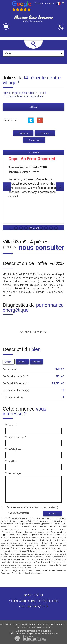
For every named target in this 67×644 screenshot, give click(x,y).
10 (56, 228)
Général (8, 362)
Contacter (23, 133)
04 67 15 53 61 (34, 595)
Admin (49, 627)
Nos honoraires (38, 627)
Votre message (13, 473)
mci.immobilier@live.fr (34, 606)
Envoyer (52, 514)
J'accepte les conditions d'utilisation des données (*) (32, 507)
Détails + (22, 362)
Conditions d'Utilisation (11, 573)
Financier (36, 362)
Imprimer (45, 133)
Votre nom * (11, 425)
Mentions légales (22, 627)
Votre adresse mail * (16, 437)
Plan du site (60, 624)
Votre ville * (11, 461)
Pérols (42, 93)
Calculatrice (34, 140)
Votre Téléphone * (14, 449)
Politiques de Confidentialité (48, 571)
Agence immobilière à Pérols (19, 93)
